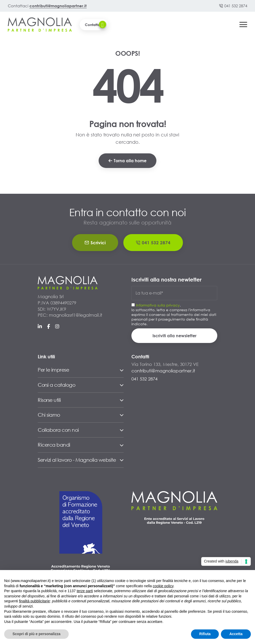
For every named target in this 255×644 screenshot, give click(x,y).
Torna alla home (127, 161)
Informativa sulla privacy (158, 305)
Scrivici (95, 243)
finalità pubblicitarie (34, 601)
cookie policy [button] (163, 586)
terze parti (85, 591)
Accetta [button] (236, 634)
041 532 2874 (233, 6)
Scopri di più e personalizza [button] (36, 634)
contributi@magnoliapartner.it (58, 6)
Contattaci (95, 24)
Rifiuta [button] (205, 634)
